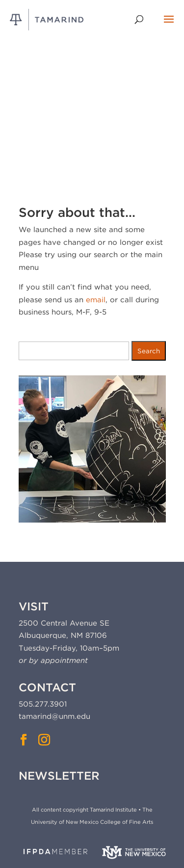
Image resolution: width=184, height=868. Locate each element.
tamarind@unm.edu (54, 716)
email (96, 300)
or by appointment (53, 660)
